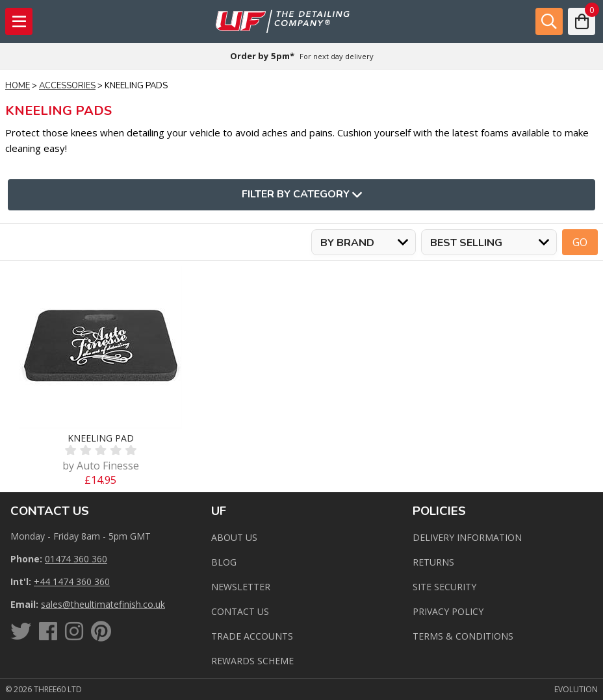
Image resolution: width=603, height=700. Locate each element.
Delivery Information (467, 537)
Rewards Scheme (252, 661)
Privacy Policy (448, 611)
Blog (224, 562)
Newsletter (241, 587)
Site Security (444, 587)
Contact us (240, 611)
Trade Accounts (252, 636)
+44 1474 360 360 (72, 581)
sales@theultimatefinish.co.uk (103, 604)
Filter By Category (302, 195)
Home (18, 86)
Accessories (67, 86)
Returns (433, 562)
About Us (234, 537)
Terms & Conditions (463, 636)
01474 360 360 (76, 559)
